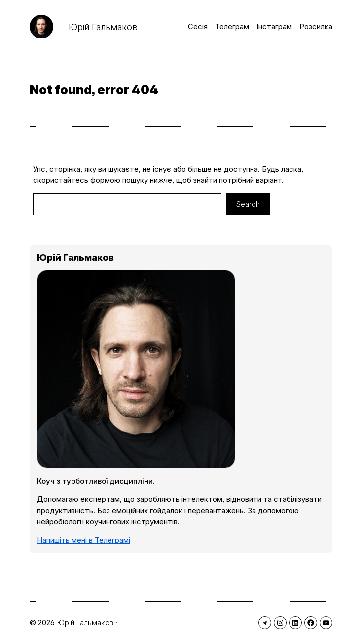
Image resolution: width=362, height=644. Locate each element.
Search (248, 204)
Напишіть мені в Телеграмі (84, 540)
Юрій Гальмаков (103, 27)
